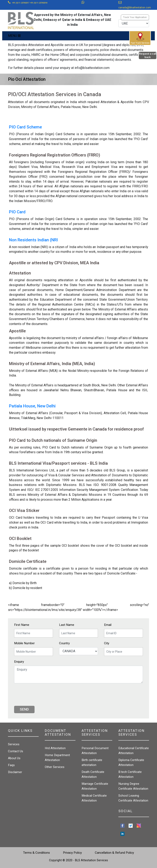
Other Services (55, 767)
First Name (22, 625)
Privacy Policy (72, 853)
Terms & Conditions (36, 853)
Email (108, 625)
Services (14, 744)
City (107, 643)
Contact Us (16, 751)
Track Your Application (135, 17)
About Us (14, 758)
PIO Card (17, 212)
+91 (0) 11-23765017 (21, 3)
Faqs (11, 765)
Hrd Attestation (55, 748)
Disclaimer (15, 772)
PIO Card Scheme (25, 127)
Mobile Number (24, 643)
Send (24, 709)
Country (64, 643)
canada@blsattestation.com (135, 8)
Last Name (67, 625)
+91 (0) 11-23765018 (39, 3)
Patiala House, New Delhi (32, 406)
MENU (14, 36)
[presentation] (45, 695)
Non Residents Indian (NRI (33, 240)
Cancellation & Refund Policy (114, 853)
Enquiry (19, 662)
